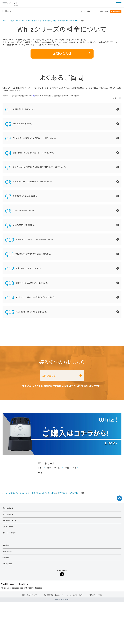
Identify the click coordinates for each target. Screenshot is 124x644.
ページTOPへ (119, 498)
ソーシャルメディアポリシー (77, 595)
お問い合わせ (116, 11)
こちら (33, 96)
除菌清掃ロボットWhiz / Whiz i (68, 21)
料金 (106, 11)
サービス (95, 11)
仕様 (88, 11)
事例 (101, 11)
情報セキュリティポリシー (31, 595)
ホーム (5, 21)
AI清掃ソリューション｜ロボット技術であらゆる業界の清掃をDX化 (33, 21)
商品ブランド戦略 (96, 595)
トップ (83, 11)
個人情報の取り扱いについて (54, 595)
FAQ (40, 473)
